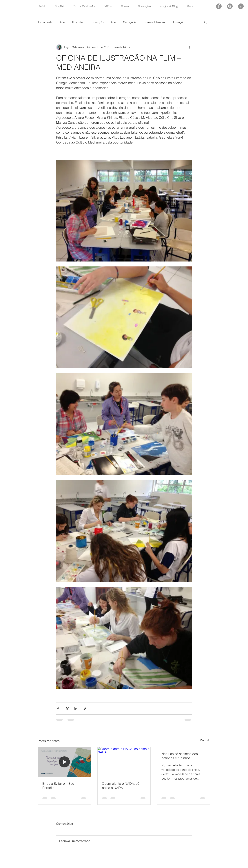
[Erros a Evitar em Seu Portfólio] (64, 762)
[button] (206, 22)
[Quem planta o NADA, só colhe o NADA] (124, 762)
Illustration (78, 22)
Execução (97, 22)
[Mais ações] (190, 47)
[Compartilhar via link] (85, 708)
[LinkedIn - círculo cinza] (241, 6)
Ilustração (178, 22)
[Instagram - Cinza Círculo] (230, 6)
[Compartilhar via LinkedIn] (76, 708)
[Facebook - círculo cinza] (219, 6)
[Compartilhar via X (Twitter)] (67, 708)
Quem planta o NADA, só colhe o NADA (121, 786)
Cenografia (130, 22)
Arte (62, 22)
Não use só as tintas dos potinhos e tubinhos (180, 756)
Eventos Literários (154, 22)
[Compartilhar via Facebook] (58, 708)
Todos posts (45, 22)
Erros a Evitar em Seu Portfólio (58, 786)
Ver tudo (205, 740)
